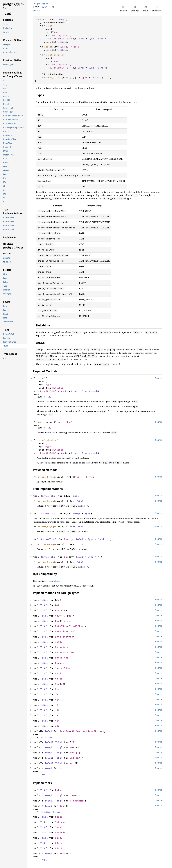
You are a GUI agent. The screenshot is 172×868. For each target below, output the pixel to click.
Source (36, 11)
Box (69, 39)
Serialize (45, 812)
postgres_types (40, 3)
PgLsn (59, 790)
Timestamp (77, 801)
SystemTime (62, 668)
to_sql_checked (54, 55)
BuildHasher (46, 737)
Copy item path (53, 7)
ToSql (75, 496)
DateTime (61, 626)
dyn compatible (52, 581)
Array (63, 854)
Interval (61, 822)
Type (55, 32)
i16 (57, 710)
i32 (57, 715)
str (59, 605)
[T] (74, 742)
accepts (49, 47)
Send (101, 39)
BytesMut (64, 35)
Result (51, 39)
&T (61, 768)
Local (72, 631)
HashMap (65, 731)
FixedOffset (77, 626)
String (60, 663)
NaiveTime (62, 658)
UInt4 (59, 843)
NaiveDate (62, 647)
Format (97, 77)
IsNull (60, 39)
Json (62, 806)
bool (76, 47)
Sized (64, 42)
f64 (57, 700)
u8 (60, 600)
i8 (57, 705)
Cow (57, 616)
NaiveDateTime (65, 652)
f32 (57, 694)
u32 (57, 726)
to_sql (48, 26)
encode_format (53, 77)
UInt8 (59, 848)
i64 (57, 721)
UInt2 (59, 838)
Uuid (58, 673)
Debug (61, 19)
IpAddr (60, 642)
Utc (71, 637)
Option (88, 731)
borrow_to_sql (46, 501)
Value (59, 679)
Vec (57, 684)
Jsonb (59, 827)
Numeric (60, 833)
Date (73, 795)
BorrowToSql (48, 496)
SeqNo (59, 817)
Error (81, 39)
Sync (91, 39)
